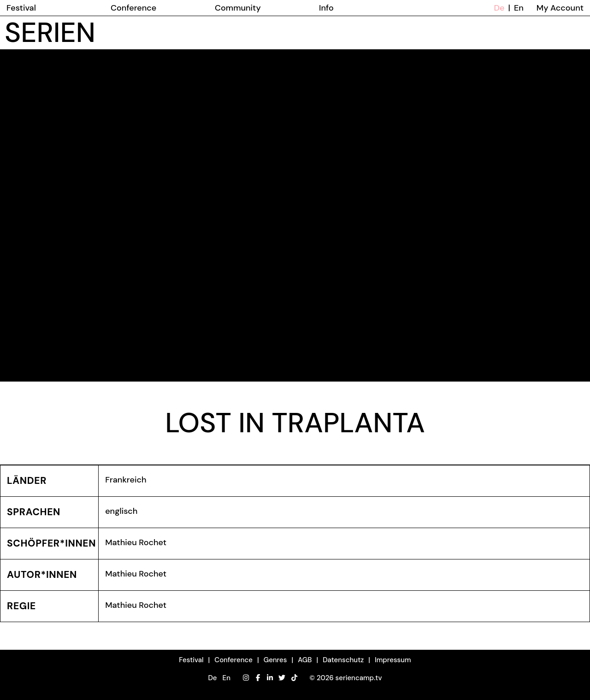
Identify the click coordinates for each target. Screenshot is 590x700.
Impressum (393, 660)
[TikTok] (294, 678)
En (519, 8)
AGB (305, 660)
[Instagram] (246, 678)
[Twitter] (282, 678)
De (499, 8)
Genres (275, 660)
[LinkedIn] (270, 678)
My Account (560, 8)
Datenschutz (343, 660)
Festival (191, 660)
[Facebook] (258, 678)
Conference (233, 660)
